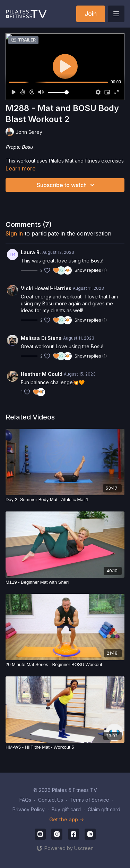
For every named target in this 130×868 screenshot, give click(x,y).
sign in (14, 233)
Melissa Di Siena (41, 338)
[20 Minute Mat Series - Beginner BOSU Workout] (65, 665)
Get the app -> (67, 819)
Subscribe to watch (67, 185)
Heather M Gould (42, 374)
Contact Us (51, 800)
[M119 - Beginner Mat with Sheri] (65, 582)
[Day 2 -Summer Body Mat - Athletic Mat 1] (65, 500)
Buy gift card (66, 809)
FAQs (25, 800)
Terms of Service (89, 800)
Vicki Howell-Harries (46, 288)
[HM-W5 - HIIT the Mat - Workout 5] (65, 747)
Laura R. (31, 252)
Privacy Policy (29, 809)
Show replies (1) (91, 270)
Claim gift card (104, 809)
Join (91, 14)
